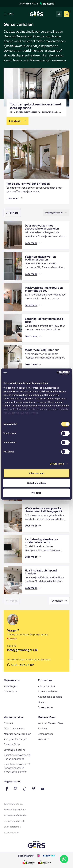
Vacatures (44, 739)
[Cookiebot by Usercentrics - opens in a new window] (57, 373)
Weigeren (36, 493)
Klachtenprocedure (13, 804)
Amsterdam (10, 691)
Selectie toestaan (36, 483)
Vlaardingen (10, 686)
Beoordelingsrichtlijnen (15, 809)
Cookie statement (12, 827)
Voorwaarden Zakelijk (14, 821)
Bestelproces (46, 734)
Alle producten (46, 686)
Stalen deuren (46, 707)
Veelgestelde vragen (15, 739)
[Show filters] (12, 213)
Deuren (42, 702)
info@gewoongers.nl (22, 650)
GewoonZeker (12, 744)
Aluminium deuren (48, 691)
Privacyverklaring (12, 832)
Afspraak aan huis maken (17, 734)
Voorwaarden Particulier (15, 815)
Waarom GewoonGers (51, 723)
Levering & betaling (15, 750)
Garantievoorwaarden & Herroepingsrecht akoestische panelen (17, 768)
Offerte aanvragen (14, 728)
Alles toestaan (36, 473)
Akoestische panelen (50, 697)
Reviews (43, 728)
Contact (8, 723)
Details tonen (57, 464)
